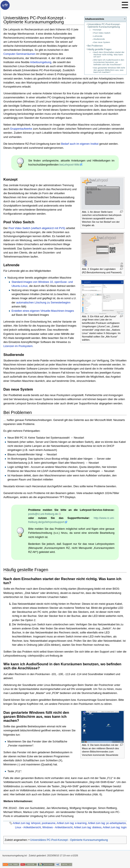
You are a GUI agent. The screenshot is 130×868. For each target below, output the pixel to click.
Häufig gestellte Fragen (99, 49)
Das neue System (102, 42)
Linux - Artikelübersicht (28, 827)
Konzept (97, 30)
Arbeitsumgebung (41, 62)
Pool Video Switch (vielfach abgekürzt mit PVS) (37, 228)
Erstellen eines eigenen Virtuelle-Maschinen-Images (43, 311)
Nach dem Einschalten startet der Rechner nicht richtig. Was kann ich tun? (109, 55)
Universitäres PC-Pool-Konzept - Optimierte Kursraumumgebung (104, 25)
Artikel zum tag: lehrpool (26, 823)
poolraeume (48, 823)
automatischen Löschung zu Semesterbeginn (43, 302)
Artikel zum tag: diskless (88, 827)
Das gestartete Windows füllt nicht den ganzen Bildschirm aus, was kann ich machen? (109, 70)
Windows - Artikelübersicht (57, 827)
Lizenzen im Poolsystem (18, 346)
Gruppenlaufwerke (21, 129)
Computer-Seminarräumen (19, 54)
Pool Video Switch (102, 33)
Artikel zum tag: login (115, 827)
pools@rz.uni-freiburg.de (43, 514)
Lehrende (98, 36)
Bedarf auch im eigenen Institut (80, 144)
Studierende (99, 39)
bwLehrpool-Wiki (70, 165)
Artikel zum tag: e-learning (72, 823)
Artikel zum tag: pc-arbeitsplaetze (107, 823)
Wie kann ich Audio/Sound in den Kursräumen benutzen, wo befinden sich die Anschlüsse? (109, 62)
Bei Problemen (95, 46)
